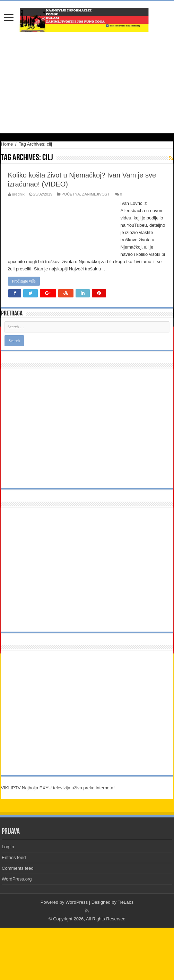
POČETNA (71, 194)
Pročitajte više (24, 281)
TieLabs (125, 902)
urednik (18, 194)
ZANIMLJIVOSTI (96, 194)
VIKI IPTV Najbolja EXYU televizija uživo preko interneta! (58, 788)
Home (7, 144)
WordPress (77, 902)
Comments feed (18, 868)
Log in (8, 847)
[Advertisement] (87, 83)
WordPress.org (17, 879)
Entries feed (14, 857)
